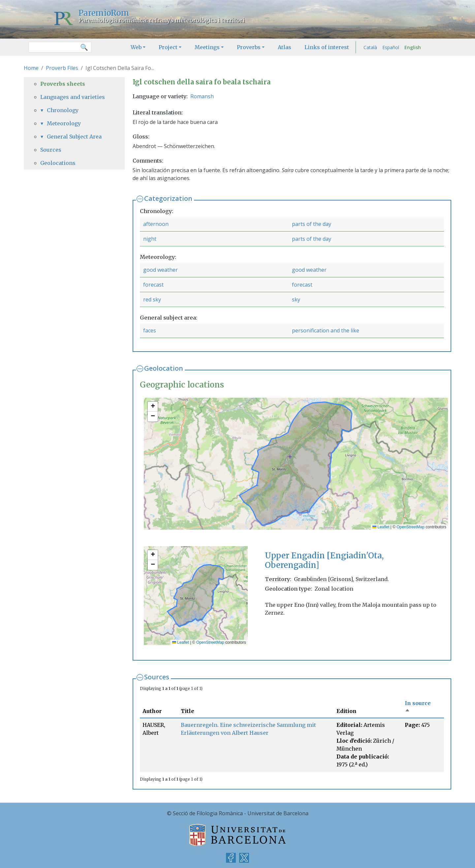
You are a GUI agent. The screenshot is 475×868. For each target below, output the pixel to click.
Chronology (63, 110)
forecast (153, 285)
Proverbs (249, 47)
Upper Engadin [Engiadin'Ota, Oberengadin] (324, 560)
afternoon (156, 224)
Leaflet (381, 527)
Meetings (207, 47)
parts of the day (312, 224)
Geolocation (164, 368)
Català (370, 47)
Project (168, 47)
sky (296, 299)
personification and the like (326, 330)
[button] (153, 407)
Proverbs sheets (63, 84)
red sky (152, 299)
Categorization (168, 198)
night (150, 239)
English (413, 47)
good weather (160, 270)
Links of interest (327, 47)
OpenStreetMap (411, 527)
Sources (157, 677)
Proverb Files (62, 68)
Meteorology (64, 123)
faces (150, 330)
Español (391, 47)
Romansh (202, 96)
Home (31, 68)
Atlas (285, 47)
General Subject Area (74, 137)
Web (136, 47)
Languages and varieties (73, 97)
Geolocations (58, 163)
